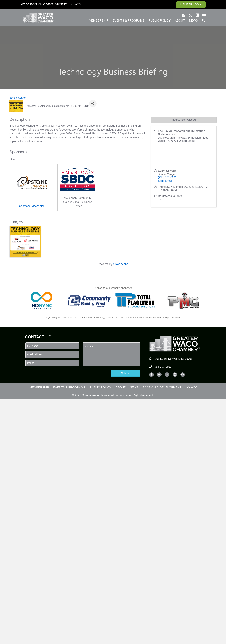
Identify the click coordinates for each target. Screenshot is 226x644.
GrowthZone (121, 264)
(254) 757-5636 (167, 177)
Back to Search (18, 98)
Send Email (165, 181)
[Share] (93, 103)
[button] (184, 15)
